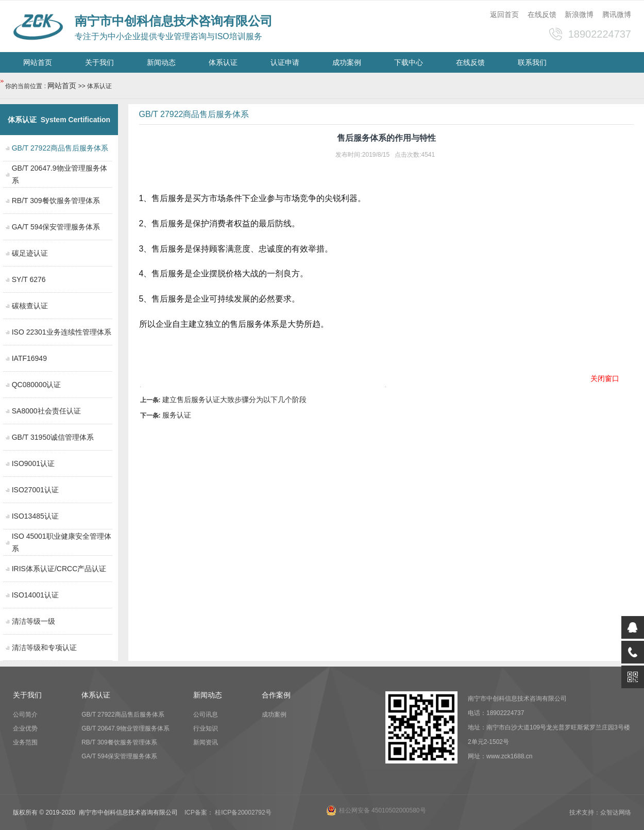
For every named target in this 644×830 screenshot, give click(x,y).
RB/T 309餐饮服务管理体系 (56, 201)
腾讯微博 (617, 14)
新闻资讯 (206, 742)
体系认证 (223, 62)
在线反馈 (542, 14)
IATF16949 (29, 358)
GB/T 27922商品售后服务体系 (123, 715)
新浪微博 (579, 14)
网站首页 (38, 62)
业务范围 (25, 742)
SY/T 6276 (29, 279)
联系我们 (532, 62)
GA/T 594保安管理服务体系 (56, 227)
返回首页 (504, 14)
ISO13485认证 (35, 516)
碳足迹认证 (30, 253)
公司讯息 (206, 715)
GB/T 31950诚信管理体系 (53, 437)
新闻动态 (161, 62)
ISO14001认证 (35, 595)
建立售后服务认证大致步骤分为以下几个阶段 (234, 400)
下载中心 (409, 62)
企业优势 (25, 728)
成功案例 (347, 62)
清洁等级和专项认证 (44, 648)
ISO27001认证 (35, 490)
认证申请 (285, 62)
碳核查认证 (30, 306)
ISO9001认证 (33, 463)
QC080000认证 (37, 385)
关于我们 (99, 62)
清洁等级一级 (33, 621)
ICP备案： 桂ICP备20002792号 (228, 812)
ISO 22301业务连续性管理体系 (62, 332)
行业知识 (206, 728)
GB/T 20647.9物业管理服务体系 (125, 728)
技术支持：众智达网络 (600, 812)
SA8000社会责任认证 (46, 411)
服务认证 (177, 415)
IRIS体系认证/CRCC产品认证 (59, 569)
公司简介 (25, 715)
